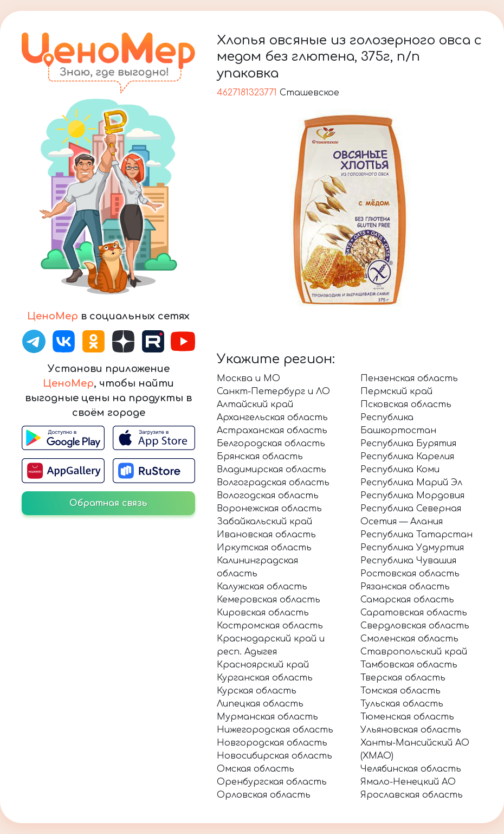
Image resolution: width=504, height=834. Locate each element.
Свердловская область (415, 626)
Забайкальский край (264, 522)
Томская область (400, 691)
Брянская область (260, 457)
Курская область (257, 691)
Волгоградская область (273, 483)
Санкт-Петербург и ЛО (273, 392)
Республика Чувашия (408, 561)
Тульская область (402, 704)
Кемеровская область (269, 600)
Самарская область (407, 600)
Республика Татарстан (416, 535)
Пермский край (396, 392)
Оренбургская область (272, 782)
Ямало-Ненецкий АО (408, 782)
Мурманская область (267, 717)
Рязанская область (405, 587)
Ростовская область (410, 574)
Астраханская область (272, 431)
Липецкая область (260, 704)
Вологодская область (268, 496)
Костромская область (270, 626)
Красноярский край (263, 665)
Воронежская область (269, 509)
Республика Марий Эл (411, 483)
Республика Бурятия (408, 444)
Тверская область (403, 678)
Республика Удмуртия (412, 548)
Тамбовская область (409, 665)
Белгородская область (271, 444)
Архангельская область (272, 418)
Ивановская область (266, 535)
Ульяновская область (411, 730)
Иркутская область (264, 548)
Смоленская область (409, 639)
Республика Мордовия (412, 496)
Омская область (256, 769)
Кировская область (263, 613)
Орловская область (264, 795)
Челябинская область (411, 769)
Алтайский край (255, 405)
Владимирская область (272, 470)
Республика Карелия (407, 457)
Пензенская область (409, 378)
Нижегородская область (275, 730)
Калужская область (262, 587)
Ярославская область (412, 795)
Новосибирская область (274, 756)
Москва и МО (248, 378)
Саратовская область (414, 613)
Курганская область (265, 678)
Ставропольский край (414, 652)
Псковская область (406, 405)
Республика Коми (400, 470)
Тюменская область (407, 717)
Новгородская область (272, 743)
